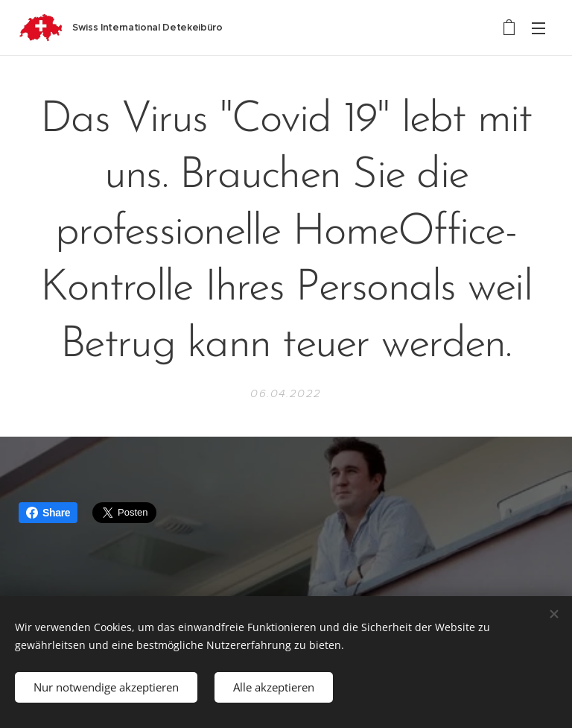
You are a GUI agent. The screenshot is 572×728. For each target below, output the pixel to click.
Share (48, 513)
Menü (538, 28)
